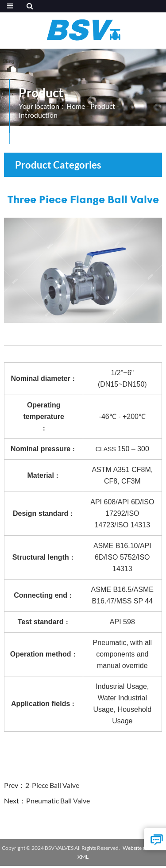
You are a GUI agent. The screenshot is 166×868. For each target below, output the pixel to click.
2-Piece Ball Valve (52, 785)
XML (83, 857)
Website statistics (143, 848)
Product (103, 106)
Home (76, 106)
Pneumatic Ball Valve (58, 801)
